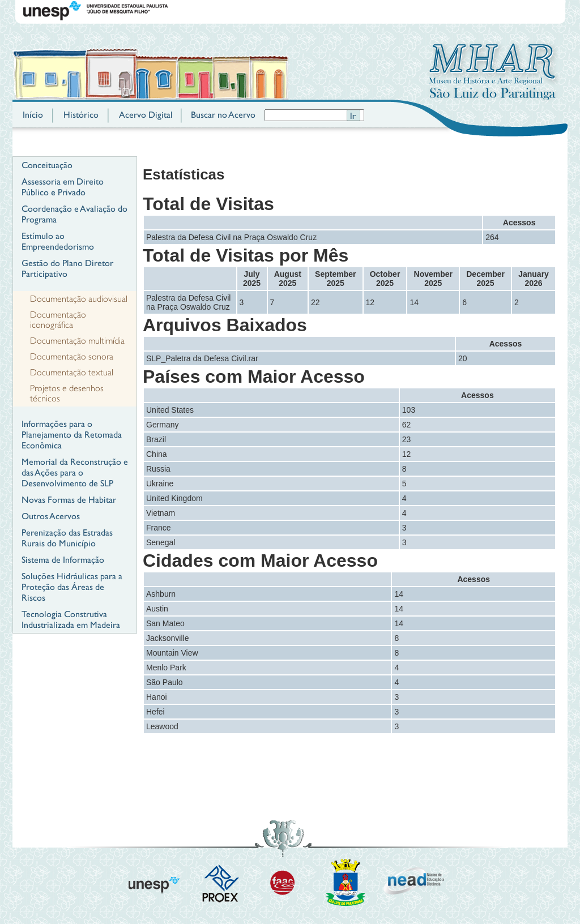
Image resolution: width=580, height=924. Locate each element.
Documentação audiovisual (79, 299)
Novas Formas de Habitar (69, 500)
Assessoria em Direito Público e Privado (63, 187)
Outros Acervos (51, 516)
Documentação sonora (72, 357)
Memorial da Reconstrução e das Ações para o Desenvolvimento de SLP (75, 472)
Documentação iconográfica (58, 320)
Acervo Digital (146, 115)
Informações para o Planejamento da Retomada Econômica (72, 435)
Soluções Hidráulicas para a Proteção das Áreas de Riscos (72, 587)
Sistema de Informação (63, 560)
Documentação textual (72, 373)
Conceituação (47, 165)
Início (33, 115)
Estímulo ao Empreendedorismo (58, 241)
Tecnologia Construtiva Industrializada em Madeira (71, 619)
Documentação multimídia (77, 341)
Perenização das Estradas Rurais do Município (67, 538)
